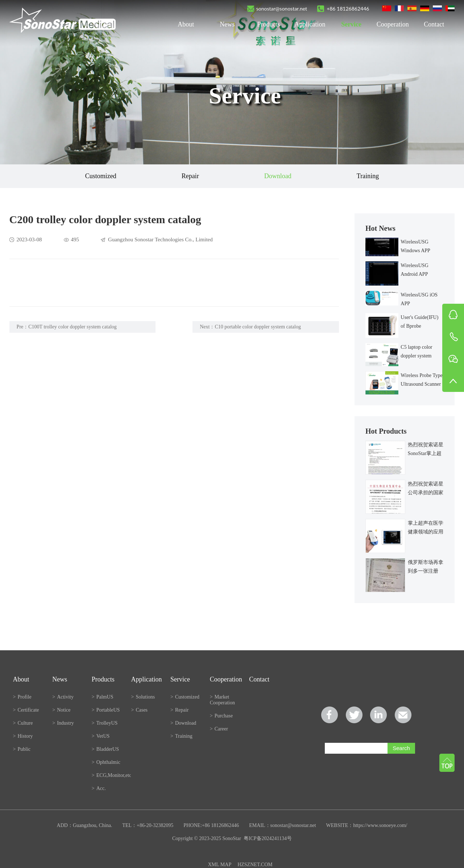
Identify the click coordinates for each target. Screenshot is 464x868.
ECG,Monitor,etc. (111, 775)
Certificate (26, 710)
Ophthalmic (106, 762)
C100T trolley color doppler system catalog (72, 327)
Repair (190, 176)
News (227, 24)
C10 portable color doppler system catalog (258, 327)
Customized (101, 176)
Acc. (99, 788)
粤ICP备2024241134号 (268, 838)
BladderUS (105, 749)
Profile (22, 697)
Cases (139, 710)
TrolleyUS (105, 723)
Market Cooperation (222, 700)
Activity (63, 697)
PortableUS (106, 710)
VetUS (101, 736)
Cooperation (393, 24)
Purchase (221, 716)
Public (22, 749)
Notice (61, 710)
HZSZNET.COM (255, 865)
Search (401, 748)
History (23, 736)
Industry (63, 723)
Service (351, 24)
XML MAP (220, 865)
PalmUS (103, 697)
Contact (434, 24)
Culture (23, 723)
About (186, 24)
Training (368, 176)
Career (219, 729)
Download (278, 176)
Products (268, 24)
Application (310, 24)
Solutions (143, 697)
